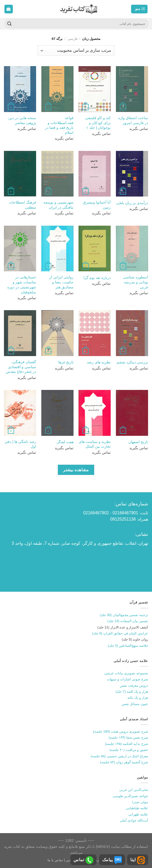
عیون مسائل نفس (135, 704)
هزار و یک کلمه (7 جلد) (132, 692)
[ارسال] (9, 24)
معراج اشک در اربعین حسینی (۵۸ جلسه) (119, 756)
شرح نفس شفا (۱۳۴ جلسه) (128, 737)
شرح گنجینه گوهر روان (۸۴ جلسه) (124, 762)
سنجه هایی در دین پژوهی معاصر (22, 120)
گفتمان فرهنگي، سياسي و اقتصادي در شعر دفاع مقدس (21, 367)
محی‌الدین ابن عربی (134, 790)
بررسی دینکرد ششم (132, 362)
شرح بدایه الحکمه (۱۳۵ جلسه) (126, 744)
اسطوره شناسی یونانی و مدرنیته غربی (136, 282)
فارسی (72, 39)
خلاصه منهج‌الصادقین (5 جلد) (128, 646)
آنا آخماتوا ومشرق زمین (97, 205)
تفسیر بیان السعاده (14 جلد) (128, 621)
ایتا (138, 860)
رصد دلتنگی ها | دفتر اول (20, 444)
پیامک (112, 860)
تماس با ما (55, 860)
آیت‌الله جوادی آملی (134, 820)
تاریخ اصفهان (138, 442)
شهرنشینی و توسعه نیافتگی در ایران (58, 205)
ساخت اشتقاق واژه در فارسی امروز (133, 120)
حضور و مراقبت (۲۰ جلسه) (129, 750)
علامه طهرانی (138, 814)
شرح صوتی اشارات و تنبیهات (127, 679)
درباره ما (98, 860)
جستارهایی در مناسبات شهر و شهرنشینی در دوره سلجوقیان (22, 284)
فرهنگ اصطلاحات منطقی (22, 205)
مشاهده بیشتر (76, 470)
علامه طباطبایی (137, 808)
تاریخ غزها (66, 362)
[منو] (139, 9)
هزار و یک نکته (138, 698)
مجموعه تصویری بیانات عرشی (126, 673)
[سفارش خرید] (76, 51)
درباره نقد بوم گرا (97, 278)
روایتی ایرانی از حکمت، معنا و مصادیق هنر (61, 282)
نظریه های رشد (99, 362)
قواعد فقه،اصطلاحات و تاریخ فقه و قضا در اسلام (59, 125)
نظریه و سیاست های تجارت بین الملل (95, 444)
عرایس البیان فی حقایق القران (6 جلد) (120, 633)
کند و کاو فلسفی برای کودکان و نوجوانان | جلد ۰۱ (98, 123)
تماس (83, 860)
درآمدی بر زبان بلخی (132, 203)
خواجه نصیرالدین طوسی (130, 796)
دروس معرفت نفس (134, 686)
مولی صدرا (140, 802)
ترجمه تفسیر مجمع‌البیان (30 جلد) (124, 615)
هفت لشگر (65, 442)
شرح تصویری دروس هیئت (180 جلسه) (121, 731)
